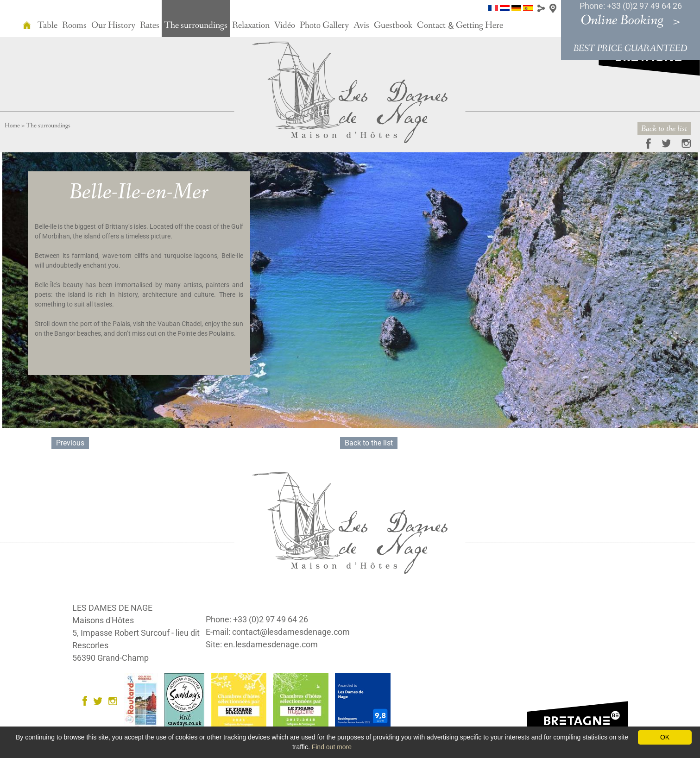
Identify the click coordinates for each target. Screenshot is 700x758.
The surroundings (196, 25)
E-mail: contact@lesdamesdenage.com (278, 632)
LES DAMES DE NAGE (112, 608)
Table (47, 25)
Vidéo (285, 25)
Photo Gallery (324, 25)
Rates (150, 25)
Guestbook (393, 25)
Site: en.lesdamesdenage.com (262, 644)
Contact (431, 25)
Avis (361, 25)
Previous (70, 443)
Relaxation (251, 25)
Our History (113, 25)
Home (12, 125)
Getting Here (479, 25)
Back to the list (664, 129)
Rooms (74, 25)
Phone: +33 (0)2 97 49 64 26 (631, 6)
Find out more (332, 747)
